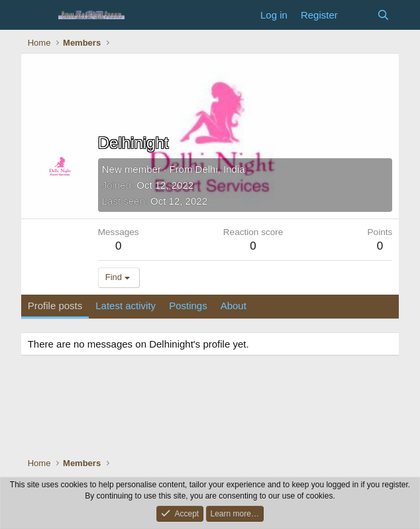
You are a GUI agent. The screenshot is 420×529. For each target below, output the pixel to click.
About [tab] (234, 306)
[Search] (383, 15)
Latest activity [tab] (126, 306)
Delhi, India (220, 169)
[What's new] (357, 15)
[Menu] (39, 15)
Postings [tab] (188, 306)
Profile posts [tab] (55, 306)
